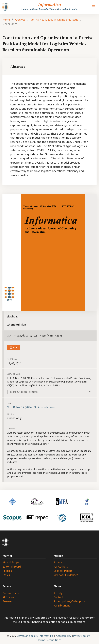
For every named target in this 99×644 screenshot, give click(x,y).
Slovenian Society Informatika (35, 636)
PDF (15, 347)
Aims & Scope (11, 562)
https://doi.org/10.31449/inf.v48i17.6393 (38, 335)
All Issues (8, 597)
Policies (7, 571)
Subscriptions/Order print (69, 601)
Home (6, 20)
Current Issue (11, 593)
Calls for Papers (63, 571)
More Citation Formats (24, 392)
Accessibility (64, 636)
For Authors (61, 567)
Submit (58, 562)
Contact (58, 597)
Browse (7, 601)
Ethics (6, 575)
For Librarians (62, 605)
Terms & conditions (49, 640)
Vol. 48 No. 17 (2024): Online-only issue (54, 20)
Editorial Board (12, 567)
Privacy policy (82, 636)
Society (58, 593)
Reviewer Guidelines (66, 575)
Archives (20, 20)
